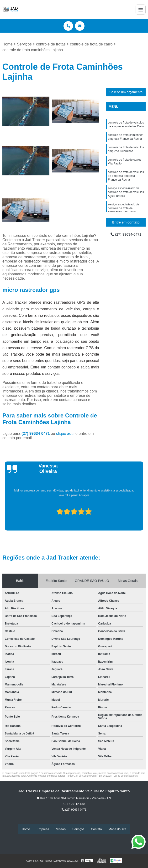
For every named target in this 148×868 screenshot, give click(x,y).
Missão (61, 829)
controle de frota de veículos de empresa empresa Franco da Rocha (126, 181)
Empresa (43, 829)
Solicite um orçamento (126, 92)
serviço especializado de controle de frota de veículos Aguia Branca (126, 198)
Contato (96, 829)
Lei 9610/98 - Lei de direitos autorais (118, 776)
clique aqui (65, 434)
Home (26, 829)
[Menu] (141, 10)
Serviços (78, 829)
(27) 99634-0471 (36, 434)
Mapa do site (117, 829)
